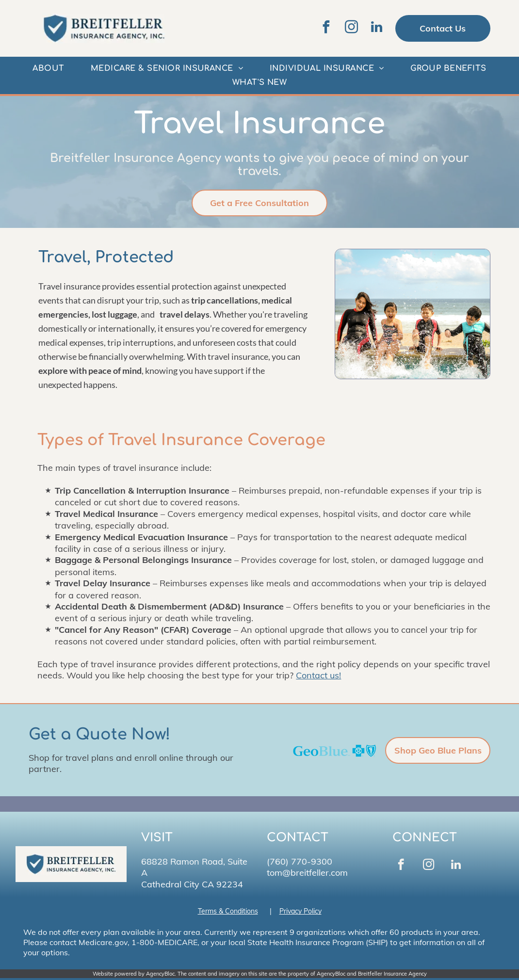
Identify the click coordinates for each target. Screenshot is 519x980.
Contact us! (318, 675)
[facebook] (326, 28)
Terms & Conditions (228, 911)
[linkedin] (377, 28)
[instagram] (352, 28)
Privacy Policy (300, 911)
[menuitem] (48, 68)
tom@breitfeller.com (307, 873)
